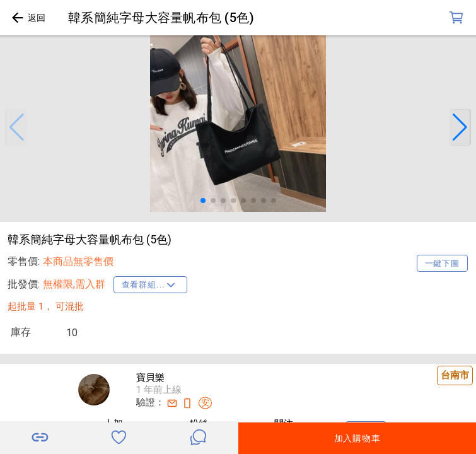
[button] (16, 127)
